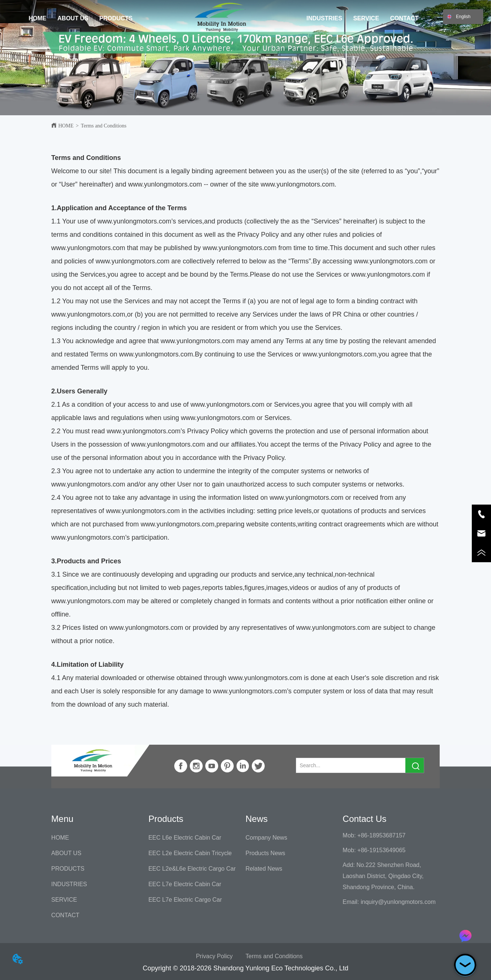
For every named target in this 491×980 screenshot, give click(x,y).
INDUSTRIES (324, 18)
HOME (38, 18)
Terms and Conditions (104, 126)
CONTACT (404, 18)
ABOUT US (73, 18)
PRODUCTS (116, 18)
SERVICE (366, 18)
